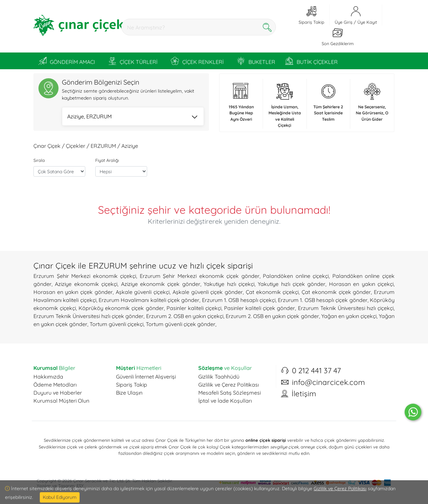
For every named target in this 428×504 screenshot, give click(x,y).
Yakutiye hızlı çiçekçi (229, 284)
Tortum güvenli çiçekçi (117, 324)
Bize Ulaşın (129, 393)
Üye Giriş (344, 22)
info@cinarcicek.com (328, 382)
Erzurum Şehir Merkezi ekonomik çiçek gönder (200, 276)
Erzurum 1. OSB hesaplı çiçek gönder (323, 300)
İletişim (304, 394)
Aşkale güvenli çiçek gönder (208, 292)
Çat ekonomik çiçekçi (272, 292)
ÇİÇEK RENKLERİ (197, 61)
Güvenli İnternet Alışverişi (146, 377)
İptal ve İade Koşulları (225, 401)
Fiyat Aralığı (107, 160)
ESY (80, 486)
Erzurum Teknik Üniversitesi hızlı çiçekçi (346, 308)
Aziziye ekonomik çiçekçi (86, 284)
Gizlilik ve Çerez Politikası (229, 385)
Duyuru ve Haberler (58, 393)
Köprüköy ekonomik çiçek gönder (121, 308)
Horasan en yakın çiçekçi (361, 284)
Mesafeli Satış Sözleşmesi (230, 393)
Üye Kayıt (367, 22)
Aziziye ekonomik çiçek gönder (161, 284)
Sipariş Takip (132, 385)
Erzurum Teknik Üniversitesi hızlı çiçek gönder (88, 316)
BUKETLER (256, 61)
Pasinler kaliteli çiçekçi (194, 308)
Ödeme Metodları (55, 385)
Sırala (39, 160)
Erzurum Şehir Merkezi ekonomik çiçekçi (85, 276)
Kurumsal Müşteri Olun (61, 401)
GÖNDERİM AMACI (67, 61)
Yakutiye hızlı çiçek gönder (292, 284)
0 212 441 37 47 (316, 371)
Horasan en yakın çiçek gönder (73, 292)
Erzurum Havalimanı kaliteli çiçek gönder (149, 300)
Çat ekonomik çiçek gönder (336, 292)
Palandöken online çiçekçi (296, 276)
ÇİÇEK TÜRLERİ (133, 61)
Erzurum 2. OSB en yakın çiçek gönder (272, 316)
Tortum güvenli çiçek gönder (181, 324)
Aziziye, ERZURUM (132, 117)
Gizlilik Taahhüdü (219, 377)
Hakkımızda (48, 377)
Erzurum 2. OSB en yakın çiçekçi (185, 316)
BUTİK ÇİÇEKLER (311, 61)
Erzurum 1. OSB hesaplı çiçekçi (239, 300)
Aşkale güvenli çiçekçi (143, 292)
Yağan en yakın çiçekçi (349, 316)
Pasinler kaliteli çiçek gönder (259, 308)
